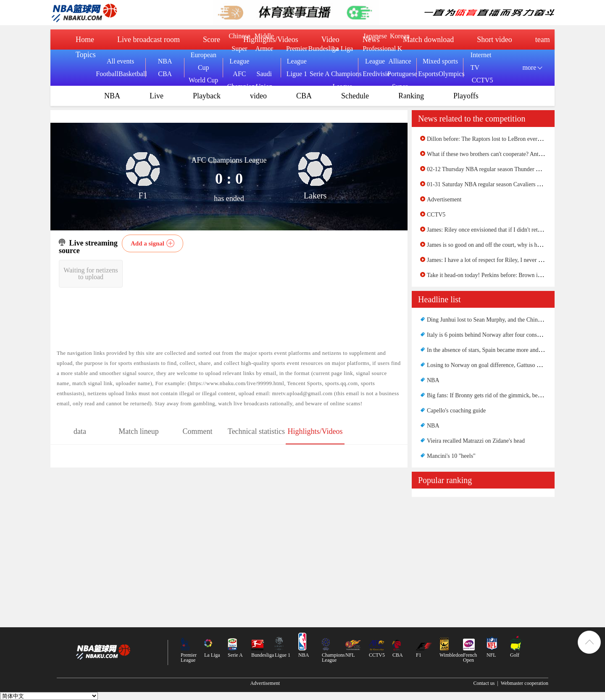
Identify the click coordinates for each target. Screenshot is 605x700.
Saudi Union (264, 80)
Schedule (355, 96)
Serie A (320, 74)
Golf (515, 655)
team (543, 40)
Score (212, 40)
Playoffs (466, 96)
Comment (198, 431)
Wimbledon (451, 655)
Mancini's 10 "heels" (451, 456)
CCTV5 (483, 80)
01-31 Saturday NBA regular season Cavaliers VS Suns (492, 184)
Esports (428, 74)
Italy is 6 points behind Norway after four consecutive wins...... (501, 335)
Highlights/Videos (315, 431)
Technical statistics (256, 431)
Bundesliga (320, 49)
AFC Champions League (239, 86)
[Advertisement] (483, 560)
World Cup (203, 80)
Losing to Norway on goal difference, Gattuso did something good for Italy (515, 365)
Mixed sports (440, 61)
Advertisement (444, 199)
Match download (428, 40)
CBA (165, 74)
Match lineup (138, 431)
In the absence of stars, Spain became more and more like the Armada (509, 350)
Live (157, 96)
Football (107, 74)
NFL (350, 655)
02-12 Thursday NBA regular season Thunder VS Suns (492, 169)
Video (330, 40)
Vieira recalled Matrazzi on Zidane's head (476, 441)
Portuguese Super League (400, 86)
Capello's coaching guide (456, 411)
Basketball (130, 74)
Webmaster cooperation (525, 683)
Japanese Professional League (375, 49)
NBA (165, 61)
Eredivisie (375, 74)
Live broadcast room (149, 40)
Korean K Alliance (400, 49)
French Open (470, 658)
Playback (207, 96)
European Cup (204, 61)
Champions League (342, 80)
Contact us (484, 683)
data (80, 431)
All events (120, 61)
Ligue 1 (297, 74)
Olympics (448, 74)
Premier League (297, 55)
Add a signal (147, 243)
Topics (86, 55)
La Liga (342, 49)
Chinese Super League (239, 49)
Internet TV (481, 61)
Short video (495, 40)
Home (85, 40)
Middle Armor (264, 42)
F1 (419, 655)
